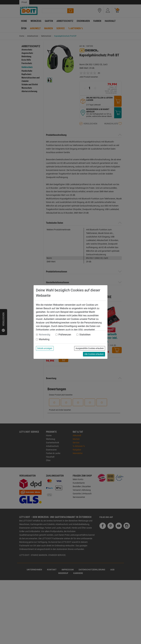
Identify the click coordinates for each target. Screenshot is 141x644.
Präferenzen (65, 335)
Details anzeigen (45, 348)
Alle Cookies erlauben (94, 354)
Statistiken (85, 335)
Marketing (44, 339)
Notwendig (45, 335)
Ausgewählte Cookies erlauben (90, 348)
